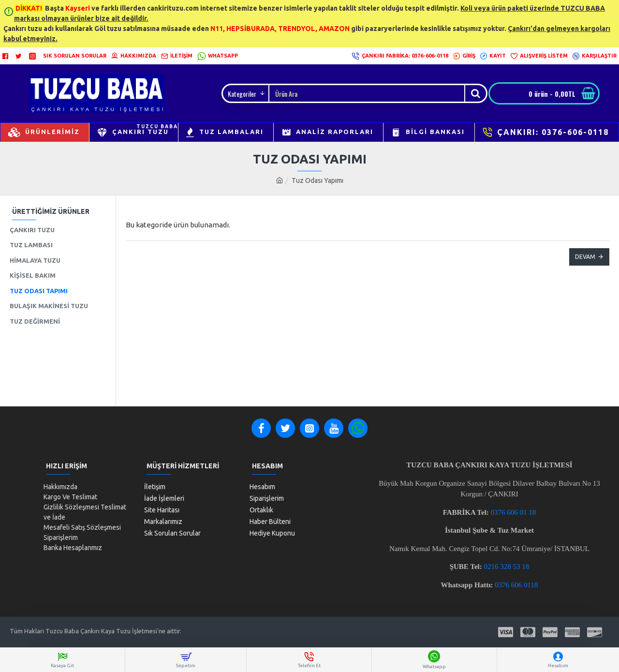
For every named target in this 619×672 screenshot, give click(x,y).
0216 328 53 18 (507, 567)
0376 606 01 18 (514, 512)
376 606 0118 (518, 585)
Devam (585, 257)
